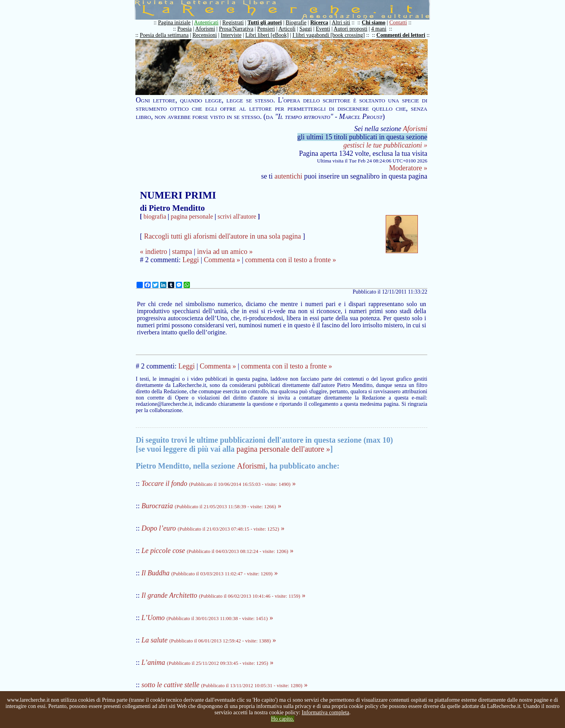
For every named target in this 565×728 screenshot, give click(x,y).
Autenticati (206, 23)
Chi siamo (374, 23)
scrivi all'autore (237, 216)
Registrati (233, 23)
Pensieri (266, 29)
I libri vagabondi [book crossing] (328, 35)
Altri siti (341, 23)
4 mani (379, 29)
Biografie (296, 23)
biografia (155, 216)
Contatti (398, 23)
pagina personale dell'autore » (283, 449)
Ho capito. (282, 719)
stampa (182, 252)
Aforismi (205, 29)
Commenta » (222, 260)
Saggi (306, 29)
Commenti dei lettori (401, 35)
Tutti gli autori (265, 23)
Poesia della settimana (164, 35)
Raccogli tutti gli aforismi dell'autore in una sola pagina (222, 236)
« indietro (153, 252)
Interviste (231, 35)
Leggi (191, 260)
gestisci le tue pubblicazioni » (385, 145)
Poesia (185, 29)
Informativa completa (325, 712)
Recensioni (205, 35)
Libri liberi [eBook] (267, 35)
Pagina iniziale (174, 23)
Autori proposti (350, 29)
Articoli (287, 29)
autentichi (289, 176)
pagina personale (192, 216)
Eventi (323, 29)
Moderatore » (408, 168)
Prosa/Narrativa (236, 29)
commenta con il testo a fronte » (291, 260)
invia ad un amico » (225, 252)
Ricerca (319, 23)
